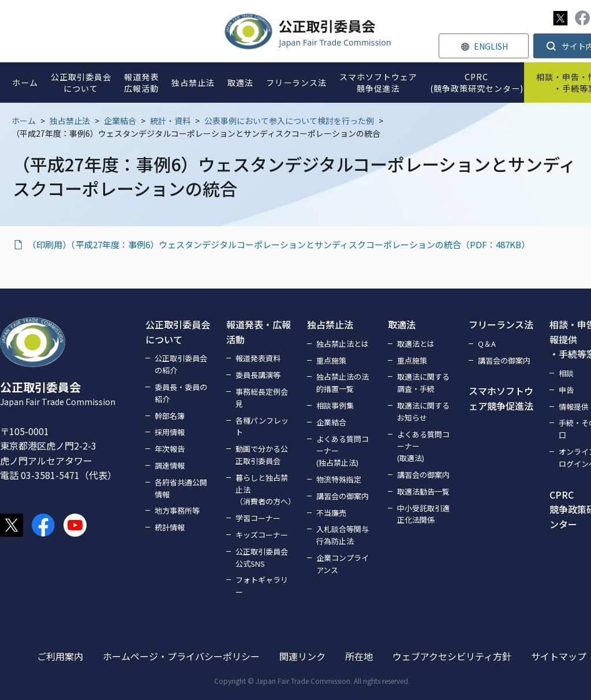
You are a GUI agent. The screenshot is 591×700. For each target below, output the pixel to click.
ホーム (24, 121)
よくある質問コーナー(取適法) (423, 446)
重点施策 (331, 360)
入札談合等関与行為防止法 (343, 535)
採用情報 (170, 432)
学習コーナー (258, 518)
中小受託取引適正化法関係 (423, 514)
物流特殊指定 (339, 479)
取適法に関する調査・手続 (423, 383)
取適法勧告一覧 (423, 491)
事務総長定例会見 (262, 398)
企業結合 (120, 121)
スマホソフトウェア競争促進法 (501, 398)
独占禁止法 (70, 121)
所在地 (359, 656)
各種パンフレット (262, 426)
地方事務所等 (177, 510)
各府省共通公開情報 (181, 488)
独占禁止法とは (343, 344)
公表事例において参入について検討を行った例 (289, 121)
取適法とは (416, 344)
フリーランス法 (501, 324)
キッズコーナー (262, 535)
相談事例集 (335, 405)
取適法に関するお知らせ (423, 411)
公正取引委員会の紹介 (181, 364)
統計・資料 (170, 121)
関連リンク (302, 656)
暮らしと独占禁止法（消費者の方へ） (264, 490)
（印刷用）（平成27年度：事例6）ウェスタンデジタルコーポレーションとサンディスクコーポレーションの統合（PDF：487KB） (279, 244)
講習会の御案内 (343, 496)
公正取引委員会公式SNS (262, 557)
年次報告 (170, 449)
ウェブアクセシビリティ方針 (452, 656)
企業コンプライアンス (343, 564)
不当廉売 (331, 513)
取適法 (402, 324)
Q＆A (487, 344)
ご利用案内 (60, 656)
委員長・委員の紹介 (181, 393)
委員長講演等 (258, 375)
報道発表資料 (258, 358)
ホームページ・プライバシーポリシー (181, 656)
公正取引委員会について (178, 332)
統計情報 (170, 527)
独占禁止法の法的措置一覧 (343, 383)
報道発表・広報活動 (259, 332)
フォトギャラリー (262, 586)
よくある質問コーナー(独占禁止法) (343, 451)
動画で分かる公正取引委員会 (262, 455)
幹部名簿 (170, 416)
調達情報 (170, 465)
